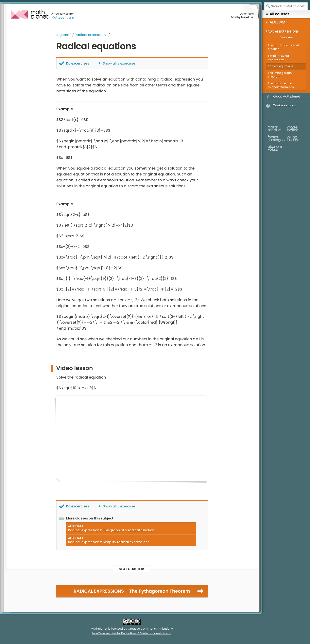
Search (268, 6)
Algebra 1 (64, 35)
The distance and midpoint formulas (281, 85)
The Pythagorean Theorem (280, 75)
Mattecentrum (63, 17)
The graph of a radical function (283, 47)
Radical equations (281, 66)
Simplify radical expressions (279, 58)
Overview (286, 37)
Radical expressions (91, 35)
